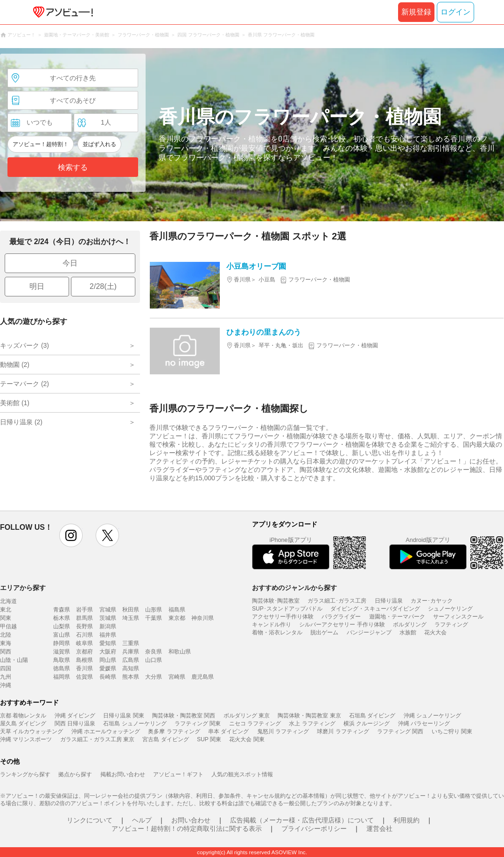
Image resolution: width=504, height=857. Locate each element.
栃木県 (62, 618)
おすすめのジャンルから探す (294, 588)
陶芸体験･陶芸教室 (276, 601)
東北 (6, 610)
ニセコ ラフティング (255, 724)
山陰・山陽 (14, 660)
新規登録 (416, 12)
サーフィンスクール (458, 617)
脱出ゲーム (324, 632)
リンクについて (90, 820)
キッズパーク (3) (24, 345)
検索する (73, 167)
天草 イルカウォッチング (31, 731)
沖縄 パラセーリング (424, 724)
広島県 (131, 660)
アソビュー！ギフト (178, 774)
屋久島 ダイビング (23, 724)
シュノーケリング (450, 609)
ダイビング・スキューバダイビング (375, 609)
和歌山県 (180, 652)
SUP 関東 (209, 739)
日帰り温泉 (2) (21, 422)
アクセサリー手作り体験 (283, 617)
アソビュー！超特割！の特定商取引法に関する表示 (187, 829)
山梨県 (62, 626)
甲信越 (8, 626)
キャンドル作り (272, 625)
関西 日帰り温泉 (75, 724)
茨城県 (108, 618)
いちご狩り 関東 (452, 731)
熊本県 (131, 677)
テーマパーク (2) (24, 384)
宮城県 (108, 610)
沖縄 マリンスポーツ (26, 739)
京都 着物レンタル (23, 716)
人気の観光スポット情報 (242, 774)
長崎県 (108, 677)
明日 (37, 286)
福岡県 (62, 677)
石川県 (84, 635)
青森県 (62, 610)
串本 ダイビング (228, 731)
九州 (6, 677)
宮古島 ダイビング (165, 739)
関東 (6, 618)
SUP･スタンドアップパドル (287, 609)
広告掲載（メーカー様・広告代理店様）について (302, 820)
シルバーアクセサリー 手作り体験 (342, 625)
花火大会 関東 (247, 739)
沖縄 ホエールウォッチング (106, 731)
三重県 (131, 643)
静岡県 (62, 643)
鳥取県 (62, 660)
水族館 (408, 632)
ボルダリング (410, 625)
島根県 (84, 660)
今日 (70, 263)
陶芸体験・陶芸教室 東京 (309, 716)
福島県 (177, 610)
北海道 (8, 601)
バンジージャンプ (369, 632)
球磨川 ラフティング (343, 731)
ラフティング (451, 625)
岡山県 (108, 660)
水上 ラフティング (312, 724)
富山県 (62, 635)
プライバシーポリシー (314, 829)
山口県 (154, 660)
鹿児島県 (203, 677)
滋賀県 (62, 652)
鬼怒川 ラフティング (283, 731)
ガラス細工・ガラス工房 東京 (97, 739)
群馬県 (84, 618)
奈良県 (154, 652)
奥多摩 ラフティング (174, 731)
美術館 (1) (15, 403)
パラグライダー (341, 617)
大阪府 (108, 652)
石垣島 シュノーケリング (135, 724)
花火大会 (435, 632)
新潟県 (108, 626)
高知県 (131, 668)
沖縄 (6, 685)
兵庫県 (131, 652)
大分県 (154, 677)
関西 (6, 652)
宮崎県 (177, 677)
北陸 (6, 635)
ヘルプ (142, 820)
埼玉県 (131, 618)
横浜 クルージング (367, 724)
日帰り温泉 (389, 601)
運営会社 (379, 829)
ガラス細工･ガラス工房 (337, 601)
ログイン (455, 12)
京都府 (84, 652)
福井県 (108, 635)
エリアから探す (23, 588)
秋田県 (131, 610)
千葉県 (154, 618)
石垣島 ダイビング (372, 716)
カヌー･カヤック (432, 601)
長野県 (84, 626)
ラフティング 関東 (198, 724)
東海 (6, 643)
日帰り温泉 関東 (123, 716)
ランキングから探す (25, 774)
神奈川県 (203, 618)
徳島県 (62, 668)
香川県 (84, 668)
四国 (6, 668)
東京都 (177, 618)
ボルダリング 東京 (247, 716)
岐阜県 (84, 643)
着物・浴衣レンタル (277, 632)
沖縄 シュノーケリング (432, 716)
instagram (71, 535)
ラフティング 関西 (400, 731)
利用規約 (406, 820)
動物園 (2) (15, 365)
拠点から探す (75, 774)
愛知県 (108, 643)
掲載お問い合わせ (123, 774)
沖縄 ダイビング (75, 716)
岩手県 (84, 610)
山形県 (154, 610)
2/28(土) (103, 286)
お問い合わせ (191, 820)
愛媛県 (108, 668)
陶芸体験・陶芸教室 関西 (184, 716)
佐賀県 (84, 677)
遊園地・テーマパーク (397, 617)
